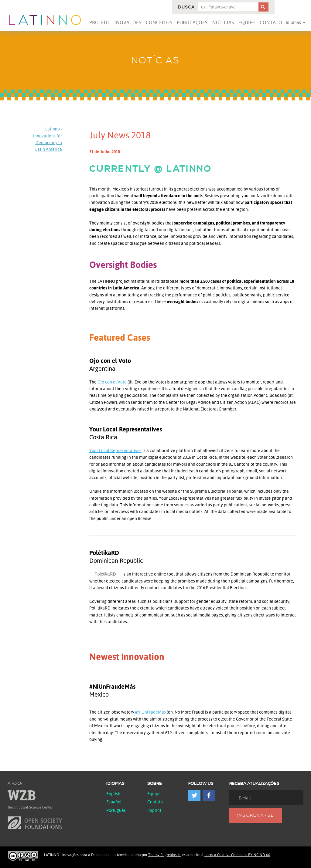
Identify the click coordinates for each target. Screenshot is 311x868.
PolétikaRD (105, 574)
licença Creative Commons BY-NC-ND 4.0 (237, 855)
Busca (186, 7)
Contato (271, 22)
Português (116, 810)
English (113, 794)
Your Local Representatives (115, 450)
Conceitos (159, 22)
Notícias (223, 22)
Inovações (128, 22)
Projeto (99, 22)
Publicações (192, 22)
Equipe (247, 22)
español (114, 802)
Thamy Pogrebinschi (165, 855)
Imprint (154, 810)
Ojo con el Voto (112, 382)
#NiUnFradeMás (150, 712)
